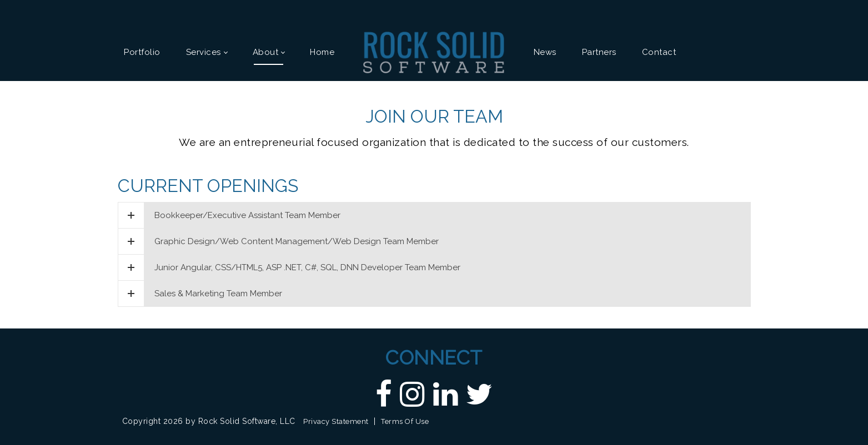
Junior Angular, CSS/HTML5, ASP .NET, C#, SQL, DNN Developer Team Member (289, 267)
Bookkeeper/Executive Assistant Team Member (229, 215)
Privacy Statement (336, 421)
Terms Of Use (405, 421)
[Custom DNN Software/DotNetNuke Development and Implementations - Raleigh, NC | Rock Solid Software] (434, 52)
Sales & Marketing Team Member (200, 294)
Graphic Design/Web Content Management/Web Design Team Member (279, 241)
